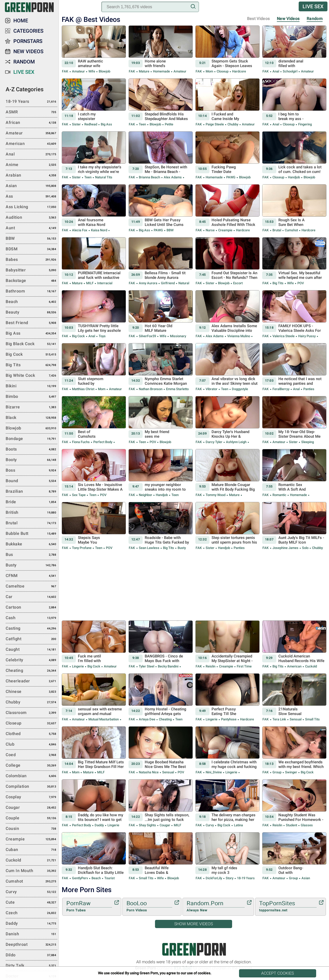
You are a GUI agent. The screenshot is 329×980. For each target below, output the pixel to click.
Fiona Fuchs (81, 442)
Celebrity (31, 660)
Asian (305, 878)
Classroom (31, 713)
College (31, 766)
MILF (90, 283)
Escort (237, 283)
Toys (102, 336)
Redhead (91, 124)
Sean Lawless (149, 548)
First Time (244, 666)
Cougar (165, 825)
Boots (31, 450)
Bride (31, 502)
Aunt (31, 228)
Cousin (31, 829)
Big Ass (106, 124)
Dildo (31, 955)
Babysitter (31, 270)
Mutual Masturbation (104, 719)
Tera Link (279, 719)
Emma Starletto (177, 389)
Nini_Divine (214, 772)
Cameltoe (31, 587)
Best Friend (31, 323)
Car (31, 597)
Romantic (279, 495)
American (294, 666)
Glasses (306, 825)
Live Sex (313, 6)
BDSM (31, 249)
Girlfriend (168, 283)
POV (300, 283)
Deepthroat (31, 945)
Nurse (210, 230)
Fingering (305, 124)
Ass (31, 197)
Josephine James (285, 548)
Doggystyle (240, 389)
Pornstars (28, 41)
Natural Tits (103, 177)
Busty (181, 548)
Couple (31, 818)
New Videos (288, 19)
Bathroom (31, 291)
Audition (31, 218)
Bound (31, 481)
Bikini (31, 386)
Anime (31, 165)
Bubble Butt (31, 534)
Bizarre (31, 407)
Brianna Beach (149, 177)
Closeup (223, 71)
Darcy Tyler (214, 442)
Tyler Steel (147, 666)
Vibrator (212, 389)
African (31, 123)
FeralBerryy (281, 389)
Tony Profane (82, 548)
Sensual (296, 719)
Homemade (161, 71)
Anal (276, 71)
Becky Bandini (168, 666)
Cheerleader (31, 681)
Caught (31, 650)
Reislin (211, 666)
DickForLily (214, 878)
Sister (76, 124)
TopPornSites (288, 906)
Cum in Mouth (31, 871)
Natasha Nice (149, 772)
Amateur (78, 71)
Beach (96, 878)
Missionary (178, 336)
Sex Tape (79, 495)
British (31, 513)
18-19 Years (245, 878)
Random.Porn (216, 906)
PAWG (231, 177)
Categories (28, 31)
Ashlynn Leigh (236, 442)
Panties (308, 389)
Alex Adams (173, 177)
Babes (31, 260)
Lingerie (78, 666)
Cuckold (311, 666)
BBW (170, 230)
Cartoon (31, 608)
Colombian (31, 776)
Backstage (31, 281)
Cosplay (31, 797)
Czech (31, 913)
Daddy (99, 825)
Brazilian (31, 492)
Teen (142, 124)
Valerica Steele (284, 336)
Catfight (31, 639)
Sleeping (307, 442)
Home (21, 21)
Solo (305, 548)
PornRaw (89, 906)
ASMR (31, 112)
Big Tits (278, 283)
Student (291, 825)
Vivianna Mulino (239, 336)
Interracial (104, 283)
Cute (31, 903)
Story (230, 878)
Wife (92, 71)
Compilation (31, 787)
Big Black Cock (31, 344)
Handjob (294, 177)
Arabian (31, 176)
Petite (169, 124)
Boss (31, 471)
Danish (31, 934)
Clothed (31, 734)
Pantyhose (229, 719)
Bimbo (31, 397)
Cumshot (291, 230)
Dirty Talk (31, 966)
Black (31, 418)
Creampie (225, 230)
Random (315, 19)
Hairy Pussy (307, 336)
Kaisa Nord (99, 230)
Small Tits (312, 719)
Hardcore (239, 71)
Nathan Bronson (151, 389)
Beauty (31, 313)
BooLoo (149, 906)
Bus (31, 555)
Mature (144, 71)
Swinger (291, 772)
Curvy (210, 825)
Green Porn (194, 949)
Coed (31, 755)
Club (31, 745)
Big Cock (78, 336)
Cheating (165, 719)
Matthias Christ (83, 389)
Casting (31, 629)
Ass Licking (31, 207)
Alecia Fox (80, 230)
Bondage (31, 439)
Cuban (31, 850)
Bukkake (31, 544)
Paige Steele (215, 124)
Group (277, 772)
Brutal (277, 230)
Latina (238, 825)
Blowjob (104, 71)
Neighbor (145, 495)
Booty (31, 460)
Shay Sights (147, 825)
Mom (209, 71)
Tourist (109, 878)
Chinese (31, 692)
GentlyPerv (80, 878)
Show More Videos (194, 924)
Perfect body (103, 442)
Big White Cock (31, 376)
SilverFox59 (147, 336)
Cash (31, 618)
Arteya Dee (147, 719)
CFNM (31, 576)
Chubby (233, 124)
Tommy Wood (216, 495)
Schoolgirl (290, 71)
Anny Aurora (148, 283)
